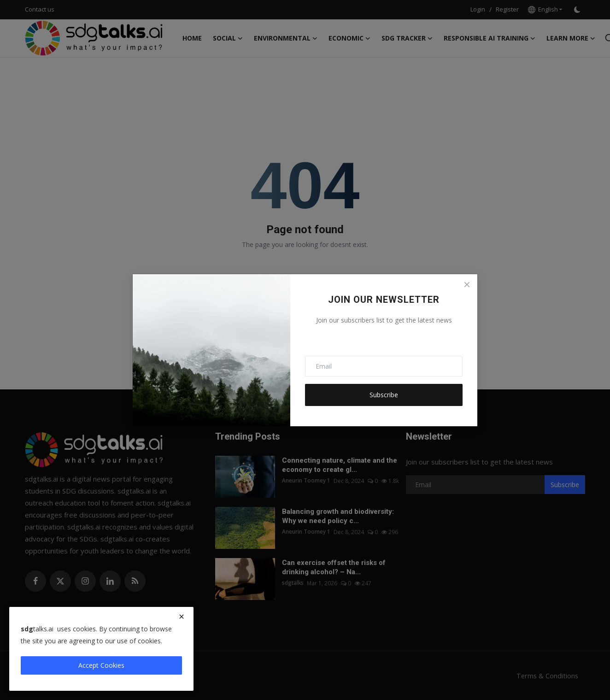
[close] (182, 617)
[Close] (467, 285)
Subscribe (384, 395)
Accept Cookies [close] (101, 665)
